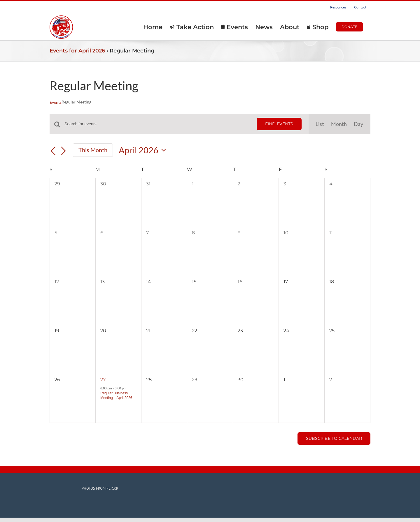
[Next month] (64, 151)
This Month (93, 150)
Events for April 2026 (77, 51)
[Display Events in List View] (320, 124)
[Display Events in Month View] (339, 124)
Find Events (279, 124)
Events (56, 102)
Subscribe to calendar (334, 438)
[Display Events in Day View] (358, 124)
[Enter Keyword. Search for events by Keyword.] (157, 124)
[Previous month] (53, 151)
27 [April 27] (103, 380)
